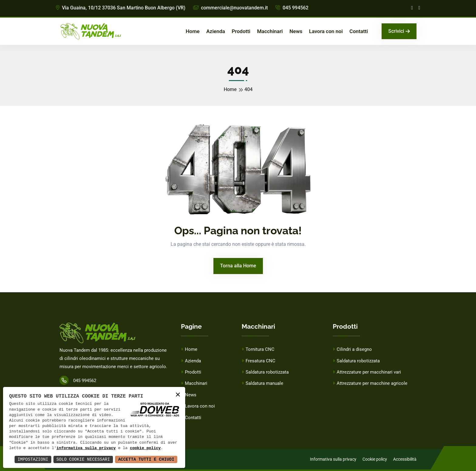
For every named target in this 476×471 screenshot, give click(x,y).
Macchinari (270, 31)
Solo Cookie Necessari (83, 459)
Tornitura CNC (258, 349)
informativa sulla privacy (86, 448)
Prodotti (241, 31)
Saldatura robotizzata (265, 372)
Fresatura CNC (258, 361)
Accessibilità (405, 459)
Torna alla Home (238, 266)
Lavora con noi (326, 31)
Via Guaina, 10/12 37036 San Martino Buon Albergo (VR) (121, 8)
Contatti (359, 31)
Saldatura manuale (262, 383)
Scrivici (399, 31)
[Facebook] (412, 8)
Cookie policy (375, 459)
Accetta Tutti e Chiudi (146, 459)
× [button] (178, 395)
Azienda (216, 31)
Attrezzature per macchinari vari (367, 372)
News (296, 31)
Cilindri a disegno (352, 349)
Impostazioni (33, 459)
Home (193, 31)
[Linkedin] (419, 8)
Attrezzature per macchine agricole (370, 383)
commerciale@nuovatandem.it (230, 8)
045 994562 (292, 8)
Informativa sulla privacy (333, 459)
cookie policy (145, 448)
